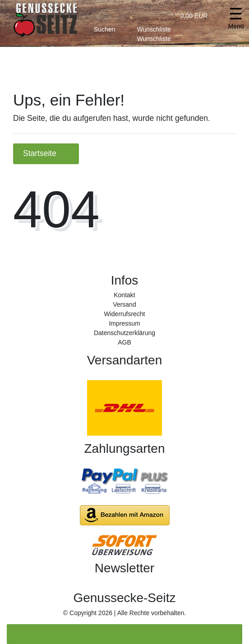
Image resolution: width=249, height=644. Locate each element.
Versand (124, 304)
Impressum (124, 323)
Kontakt (124, 295)
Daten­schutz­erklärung (124, 333)
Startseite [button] (46, 153)
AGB (124, 342)
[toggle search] (104, 28)
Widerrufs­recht (124, 314)
